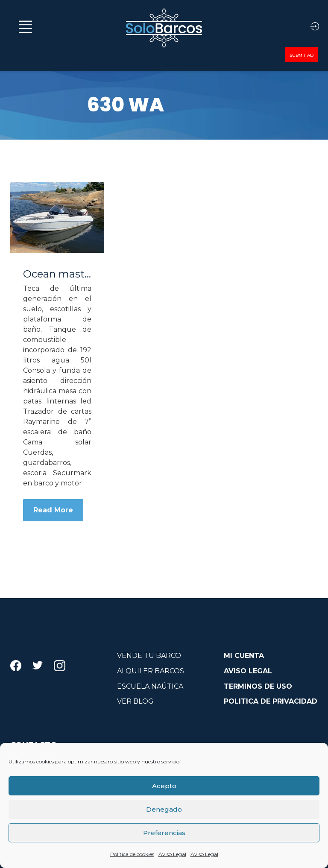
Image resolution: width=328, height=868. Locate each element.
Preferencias (164, 833)
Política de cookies (132, 854)
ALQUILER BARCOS (151, 671)
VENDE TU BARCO (149, 656)
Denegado (164, 809)
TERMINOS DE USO (258, 686)
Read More (53, 510)
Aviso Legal (172, 854)
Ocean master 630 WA (57, 274)
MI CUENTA (244, 656)
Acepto (164, 786)
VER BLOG (135, 701)
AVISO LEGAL (248, 671)
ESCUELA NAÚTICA (150, 686)
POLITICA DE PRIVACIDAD (271, 701)
